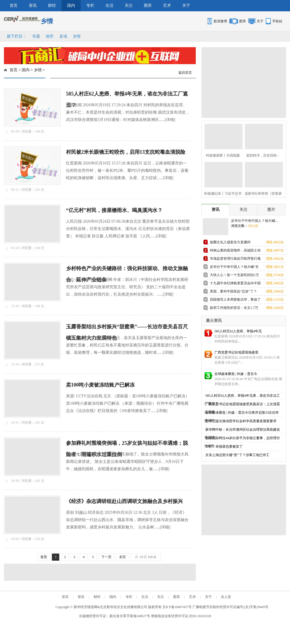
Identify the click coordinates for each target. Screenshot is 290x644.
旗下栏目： (17, 36)
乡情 (77, 36)
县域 (63, 36)
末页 (122, 557)
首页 (14, 6)
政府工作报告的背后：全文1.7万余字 (234, 309)
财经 (52, 6)
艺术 (167, 6)
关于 (186, 6)
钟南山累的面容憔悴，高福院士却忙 (235, 251)
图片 (271, 210)
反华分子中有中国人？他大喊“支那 (234, 268)
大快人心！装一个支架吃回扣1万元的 (234, 276)
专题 (36, 36)
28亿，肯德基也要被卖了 (224, 446)
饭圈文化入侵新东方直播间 (230, 242)
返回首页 (185, 73)
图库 (148, 6)
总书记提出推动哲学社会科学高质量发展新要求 (241, 421)
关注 (129, 6)
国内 (71, 6)
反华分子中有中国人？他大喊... (254, 221)
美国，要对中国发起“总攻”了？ (233, 291)
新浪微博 (220, 21)
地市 (50, 36)
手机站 (277, 21)
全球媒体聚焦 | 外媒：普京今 (236, 374)
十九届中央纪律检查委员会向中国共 (235, 284)
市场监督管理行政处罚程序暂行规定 (235, 260)
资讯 (33, 6)
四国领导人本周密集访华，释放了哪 (235, 301)
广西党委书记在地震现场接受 (236, 352)
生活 (109, 6)
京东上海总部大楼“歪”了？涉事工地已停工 (237, 455)
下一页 (106, 557)
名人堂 (226, 597)
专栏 (90, 6)
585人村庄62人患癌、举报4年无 (238, 331)
